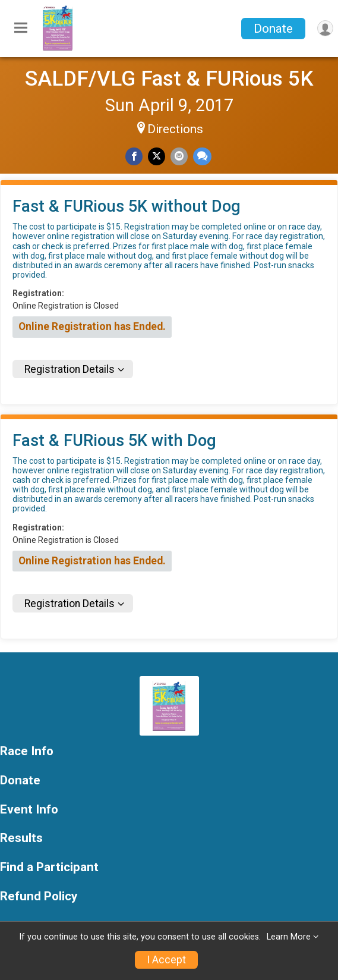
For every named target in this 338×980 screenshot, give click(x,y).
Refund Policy (39, 896)
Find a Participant (49, 867)
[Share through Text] (202, 156)
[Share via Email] (179, 156)
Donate (273, 29)
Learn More (289, 937)
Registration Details (70, 369)
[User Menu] (325, 28)
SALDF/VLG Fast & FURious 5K (169, 78)
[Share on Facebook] (134, 156)
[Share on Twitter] (157, 156)
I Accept (166, 960)
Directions (175, 129)
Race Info (27, 751)
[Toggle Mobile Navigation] (21, 29)
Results (21, 838)
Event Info (29, 810)
